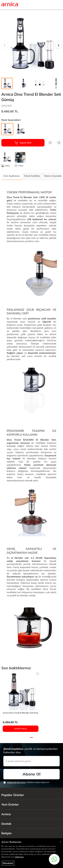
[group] (32, 45)
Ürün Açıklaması (12, 176)
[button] (5, 45)
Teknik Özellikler (32, 176)
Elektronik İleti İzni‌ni (16, 782)
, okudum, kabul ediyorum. (27, 782)
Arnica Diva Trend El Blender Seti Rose (20, 713)
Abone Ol (31, 774)
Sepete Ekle (23, 143)
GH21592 (7, 106)
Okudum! (8, 863)
